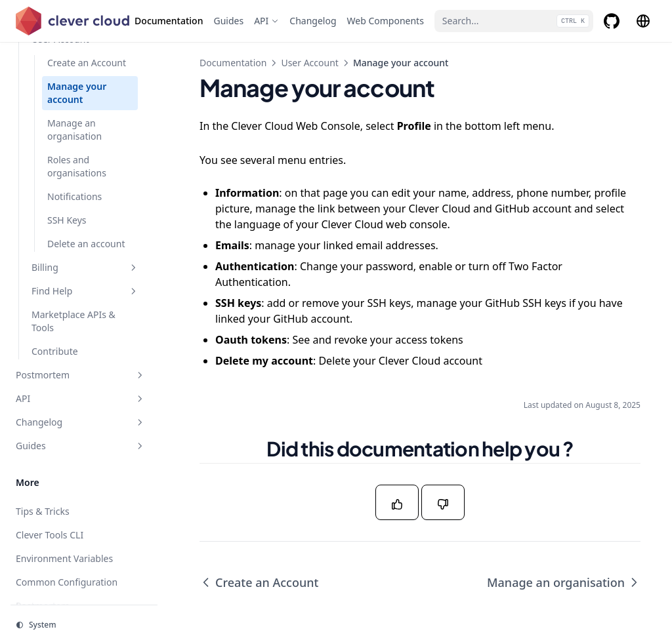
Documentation (233, 63)
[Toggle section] (133, 268)
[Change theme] (84, 625)
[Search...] (514, 21)
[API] (266, 21)
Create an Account (259, 582)
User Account (309, 63)
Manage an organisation (564, 582)
